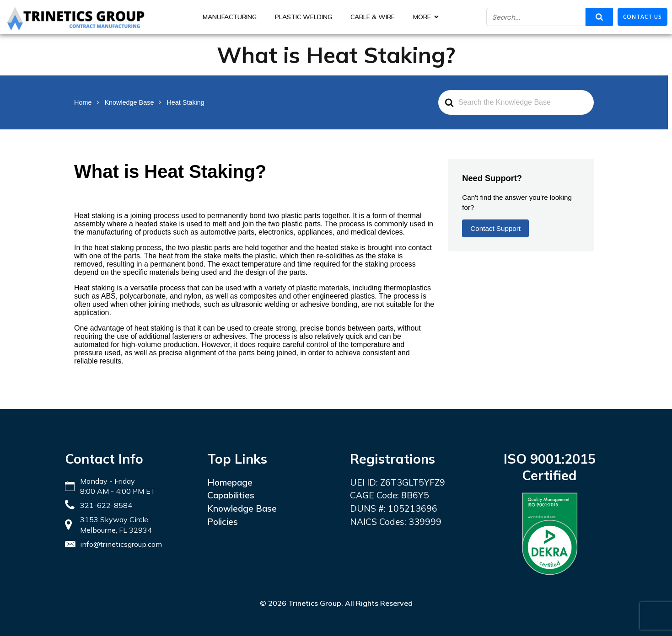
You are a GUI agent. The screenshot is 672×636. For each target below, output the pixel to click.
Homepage (230, 482)
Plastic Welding (304, 17)
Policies (223, 522)
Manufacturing (230, 17)
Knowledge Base (242, 508)
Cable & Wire (373, 17)
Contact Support (495, 228)
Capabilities (231, 495)
